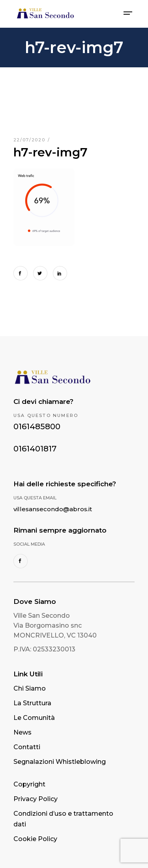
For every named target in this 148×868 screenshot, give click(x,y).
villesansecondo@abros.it (53, 509)
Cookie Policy (35, 839)
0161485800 (37, 426)
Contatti (27, 747)
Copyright (29, 784)
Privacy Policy (36, 799)
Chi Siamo (30, 688)
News (22, 732)
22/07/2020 (30, 140)
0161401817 (35, 449)
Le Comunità (34, 718)
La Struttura (32, 703)
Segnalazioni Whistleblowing (60, 762)
